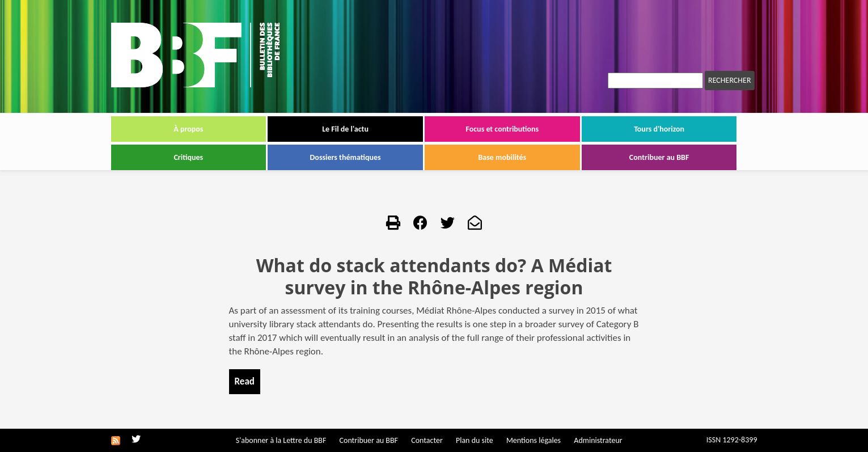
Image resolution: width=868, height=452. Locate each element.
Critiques (188, 157)
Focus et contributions (502, 129)
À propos (188, 129)
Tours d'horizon (659, 129)
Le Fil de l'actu (345, 129)
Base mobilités (503, 157)
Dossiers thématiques (346, 157)
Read (245, 381)
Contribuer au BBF (659, 157)
